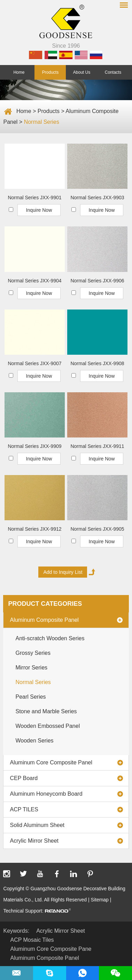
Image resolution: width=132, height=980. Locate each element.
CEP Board (24, 778)
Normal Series (42, 122)
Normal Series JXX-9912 (34, 529)
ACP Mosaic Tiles (32, 940)
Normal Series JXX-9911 (97, 446)
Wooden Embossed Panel (48, 726)
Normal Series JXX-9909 (34, 446)
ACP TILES (24, 809)
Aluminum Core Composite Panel (51, 762)
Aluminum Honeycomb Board (46, 794)
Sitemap (100, 900)
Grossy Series (33, 653)
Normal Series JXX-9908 (97, 363)
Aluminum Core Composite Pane (51, 949)
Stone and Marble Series (46, 711)
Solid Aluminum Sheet (37, 825)
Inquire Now (39, 210)
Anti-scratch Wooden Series (50, 638)
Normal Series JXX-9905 (97, 529)
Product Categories (45, 604)
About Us (82, 72)
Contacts (113, 72)
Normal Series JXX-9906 (97, 281)
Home (19, 72)
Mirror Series (31, 668)
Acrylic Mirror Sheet (34, 841)
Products (50, 72)
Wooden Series (34, 741)
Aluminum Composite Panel (44, 620)
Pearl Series (30, 697)
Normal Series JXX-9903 (97, 198)
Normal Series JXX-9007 (34, 363)
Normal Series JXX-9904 (34, 281)
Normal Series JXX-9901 (34, 198)
